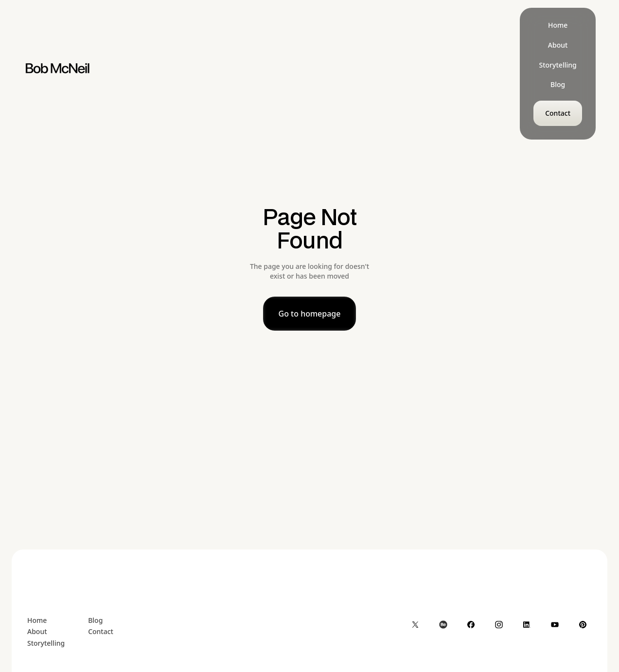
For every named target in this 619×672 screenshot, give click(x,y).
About (37, 631)
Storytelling (46, 643)
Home (37, 620)
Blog (95, 620)
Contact (101, 631)
